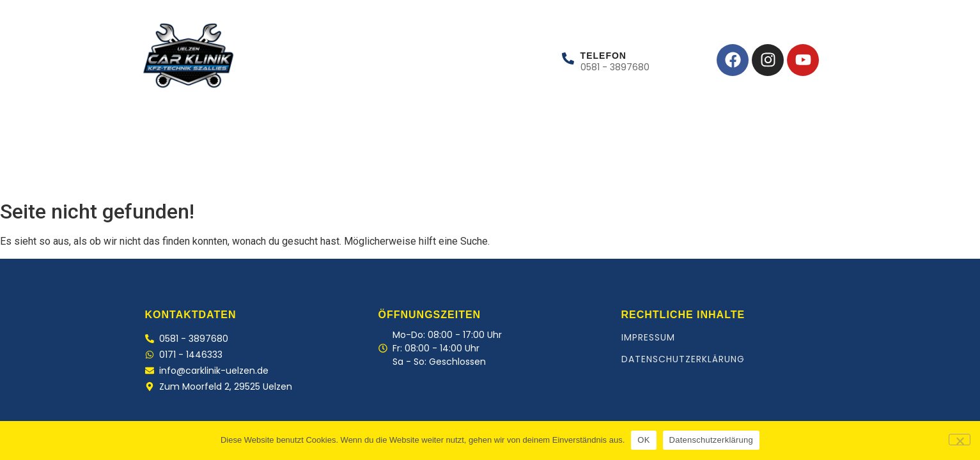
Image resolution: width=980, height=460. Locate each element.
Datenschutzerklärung (683, 359)
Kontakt (346, 166)
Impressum (648, 337)
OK (643, 440)
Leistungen (221, 166)
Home (152, 166)
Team (285, 166)
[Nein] (960, 440)
